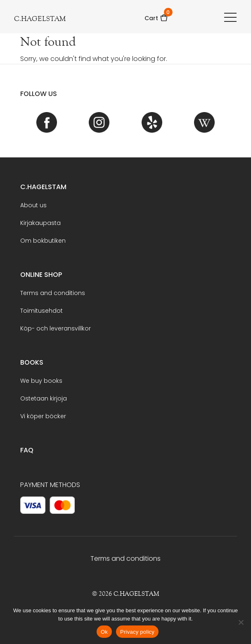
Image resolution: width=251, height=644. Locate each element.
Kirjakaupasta (40, 223)
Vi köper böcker (43, 416)
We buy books (41, 381)
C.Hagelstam (43, 187)
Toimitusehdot (41, 311)
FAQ (27, 450)
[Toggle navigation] (230, 17)
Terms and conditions (53, 293)
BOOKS (32, 362)
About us (33, 205)
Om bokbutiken (43, 241)
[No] (241, 622)
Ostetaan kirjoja (44, 398)
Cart (156, 15)
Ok (104, 632)
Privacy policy (137, 632)
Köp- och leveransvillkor (56, 328)
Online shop (41, 275)
